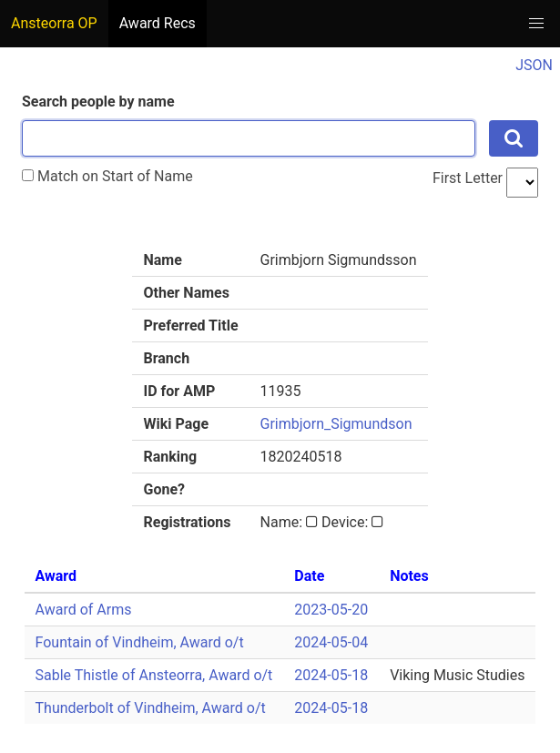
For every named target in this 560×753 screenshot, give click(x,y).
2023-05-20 (331, 610)
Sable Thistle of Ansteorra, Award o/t (154, 675)
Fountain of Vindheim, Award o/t (140, 642)
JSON (534, 65)
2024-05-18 (331, 675)
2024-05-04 (331, 642)
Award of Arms (84, 610)
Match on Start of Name (107, 176)
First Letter (468, 178)
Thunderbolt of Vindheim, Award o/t (151, 708)
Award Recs (158, 23)
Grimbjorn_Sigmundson (336, 424)
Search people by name (98, 102)
